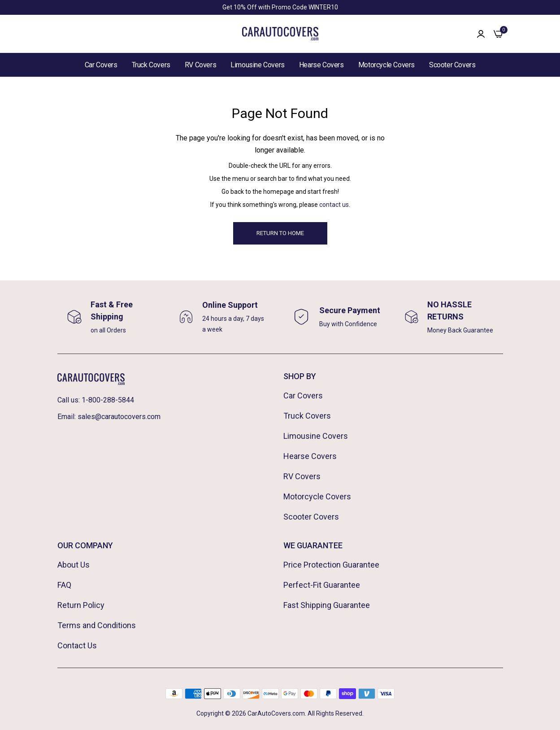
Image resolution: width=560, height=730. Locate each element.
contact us (334, 205)
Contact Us (77, 645)
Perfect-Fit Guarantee (322, 585)
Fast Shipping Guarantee (327, 605)
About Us (74, 565)
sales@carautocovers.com (119, 417)
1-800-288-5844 (108, 400)
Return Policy (81, 605)
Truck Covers (151, 65)
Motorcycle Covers (386, 65)
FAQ (64, 585)
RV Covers (200, 65)
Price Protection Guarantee (331, 565)
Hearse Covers (321, 65)
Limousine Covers (258, 65)
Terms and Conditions (97, 625)
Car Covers (101, 65)
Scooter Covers (452, 65)
